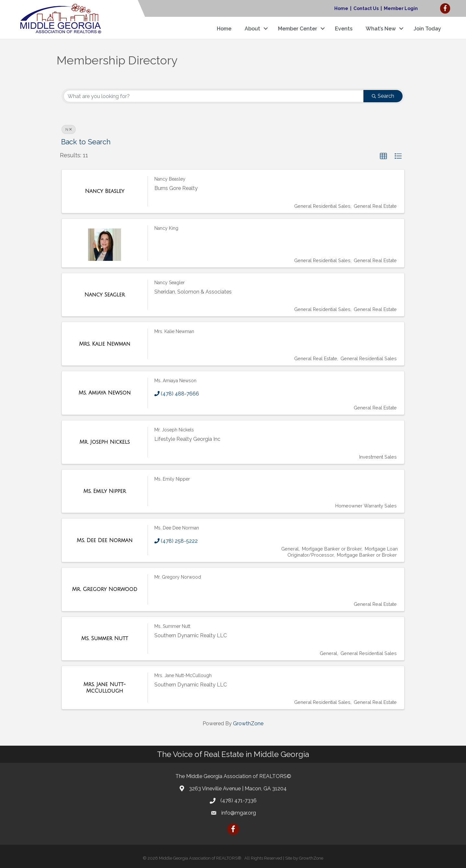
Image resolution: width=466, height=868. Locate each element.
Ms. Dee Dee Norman (177, 528)
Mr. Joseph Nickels (174, 430)
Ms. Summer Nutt (172, 626)
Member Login (401, 8)
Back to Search (86, 142)
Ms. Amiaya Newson (175, 381)
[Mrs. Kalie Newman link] (105, 344)
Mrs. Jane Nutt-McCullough (183, 675)
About (252, 29)
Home (341, 8)
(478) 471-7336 (239, 801)
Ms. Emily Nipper (172, 479)
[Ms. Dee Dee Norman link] (105, 540)
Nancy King (166, 228)
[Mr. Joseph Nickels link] (105, 442)
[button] (383, 156)
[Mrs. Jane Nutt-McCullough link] (105, 688)
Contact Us (366, 8)
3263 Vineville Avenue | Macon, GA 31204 (238, 789)
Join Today (427, 29)
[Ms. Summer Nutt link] (105, 639)
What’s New (381, 29)
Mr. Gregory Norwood (178, 577)
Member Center (298, 29)
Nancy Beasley (170, 179)
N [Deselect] (69, 129)
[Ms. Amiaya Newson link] (105, 393)
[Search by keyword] (214, 96)
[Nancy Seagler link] (105, 295)
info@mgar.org (239, 813)
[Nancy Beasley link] (105, 191)
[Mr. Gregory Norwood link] (105, 589)
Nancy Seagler (170, 283)
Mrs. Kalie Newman (174, 331)
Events (344, 29)
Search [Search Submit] (383, 96)
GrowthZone (248, 723)
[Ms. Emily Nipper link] (105, 491)
